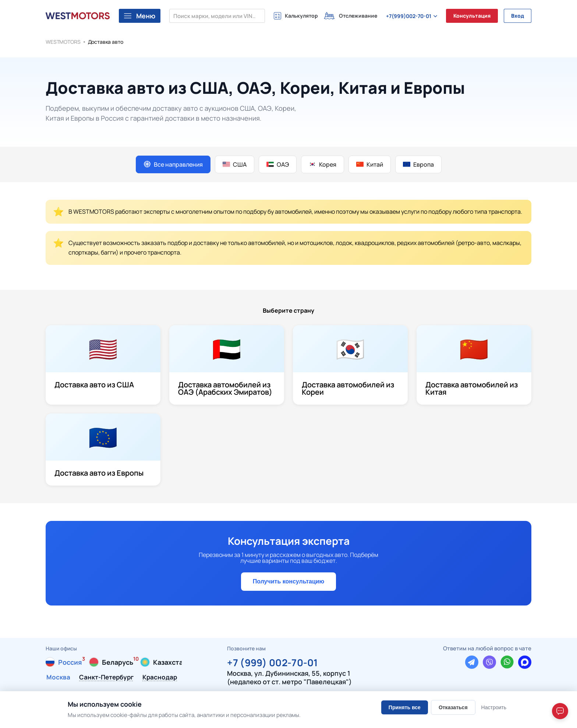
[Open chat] (560, 711)
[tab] (64, 662)
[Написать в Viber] (489, 662)
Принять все (405, 707)
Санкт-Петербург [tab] (106, 678)
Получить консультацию (288, 581)
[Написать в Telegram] (472, 662)
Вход (518, 16)
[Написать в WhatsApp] (507, 662)
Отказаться (453, 707)
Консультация (472, 16)
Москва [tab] (58, 678)
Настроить (494, 707)
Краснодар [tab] (160, 678)
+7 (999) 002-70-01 (272, 662)
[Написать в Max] (525, 662)
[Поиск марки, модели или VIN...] (217, 16)
